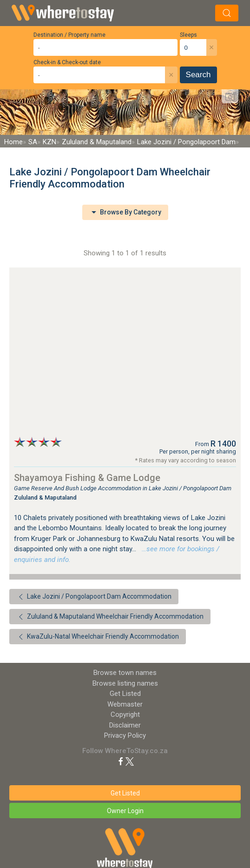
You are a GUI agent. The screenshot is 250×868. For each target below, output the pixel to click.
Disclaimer (125, 725)
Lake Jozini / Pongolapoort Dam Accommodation (94, 597)
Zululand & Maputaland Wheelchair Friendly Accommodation (110, 617)
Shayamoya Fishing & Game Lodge (87, 478)
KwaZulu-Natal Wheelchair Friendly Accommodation (98, 637)
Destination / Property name (69, 35)
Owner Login (125, 811)
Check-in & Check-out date (67, 62)
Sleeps (188, 35)
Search (198, 75)
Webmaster (125, 704)
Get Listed (125, 694)
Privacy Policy (125, 735)
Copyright (125, 714)
